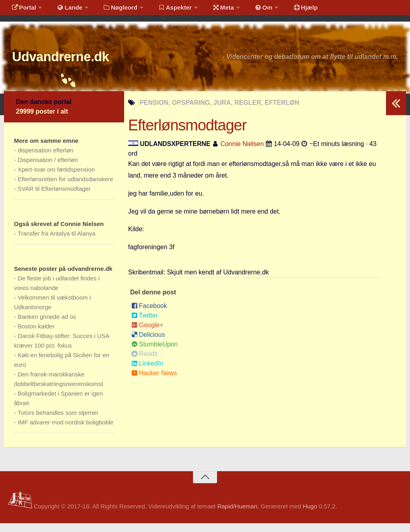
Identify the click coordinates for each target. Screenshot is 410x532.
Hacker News (154, 382)
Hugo (310, 515)
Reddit (144, 363)
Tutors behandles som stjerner (58, 421)
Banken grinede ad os (47, 325)
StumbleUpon (155, 353)
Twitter (145, 324)
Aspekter (166, 10)
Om (248, 10)
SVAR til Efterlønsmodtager (54, 197)
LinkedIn (147, 372)
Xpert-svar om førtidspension (56, 178)
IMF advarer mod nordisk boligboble (65, 431)
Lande (65, 10)
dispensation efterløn (45, 159)
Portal (22, 10)
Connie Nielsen (242, 153)
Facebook (149, 315)
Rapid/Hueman (237, 515)
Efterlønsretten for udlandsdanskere (65, 188)
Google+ (147, 334)
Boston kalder (36, 335)
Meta (211, 10)
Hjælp (286, 10)
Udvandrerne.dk (75, 64)
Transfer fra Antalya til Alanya (57, 242)
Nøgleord (113, 10)
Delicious (148, 343)
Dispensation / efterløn (48, 169)
